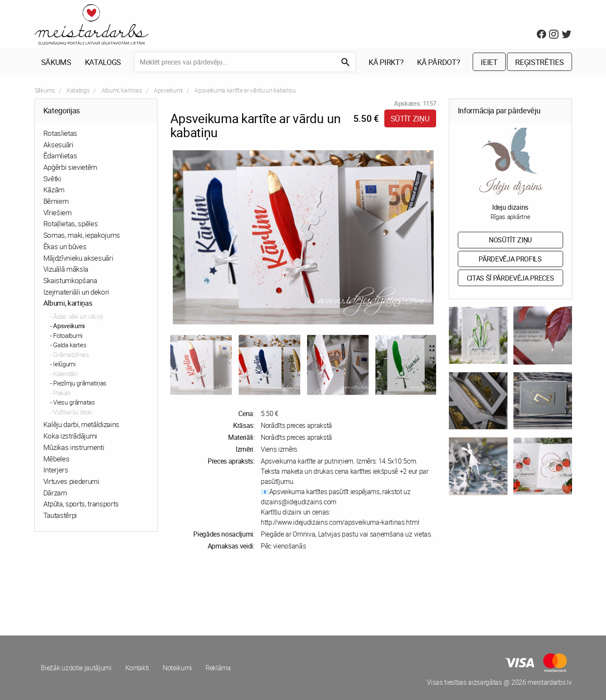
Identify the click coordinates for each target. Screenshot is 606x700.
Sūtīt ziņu (410, 118)
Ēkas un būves (65, 246)
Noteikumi (177, 668)
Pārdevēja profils (510, 259)
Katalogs (103, 62)
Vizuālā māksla (66, 269)
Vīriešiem (58, 212)
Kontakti (137, 668)
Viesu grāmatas (74, 402)
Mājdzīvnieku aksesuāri (78, 258)
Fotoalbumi (68, 335)
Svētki (52, 179)
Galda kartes (70, 345)
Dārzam (55, 493)
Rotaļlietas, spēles (71, 224)
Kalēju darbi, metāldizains (82, 425)
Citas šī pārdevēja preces (510, 278)
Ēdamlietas (60, 156)
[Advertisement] (167, 593)
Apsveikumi (168, 90)
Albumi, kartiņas (122, 90)
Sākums (56, 62)
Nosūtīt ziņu (510, 240)
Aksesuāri (58, 145)
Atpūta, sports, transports (81, 504)
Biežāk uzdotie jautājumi (76, 668)
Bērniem (56, 201)
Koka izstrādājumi (70, 436)
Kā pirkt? (386, 62)
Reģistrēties (539, 62)
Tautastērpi (60, 515)
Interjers (56, 470)
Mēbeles (56, 459)
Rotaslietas (60, 133)
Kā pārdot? (438, 62)
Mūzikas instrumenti (74, 447)
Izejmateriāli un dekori (76, 292)
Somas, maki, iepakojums (82, 235)
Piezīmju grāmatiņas (80, 383)
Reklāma (218, 668)
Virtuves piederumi (71, 481)
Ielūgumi (64, 364)
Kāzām (54, 190)
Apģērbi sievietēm (70, 167)
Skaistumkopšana (70, 280)
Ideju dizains (510, 207)
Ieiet (489, 62)
